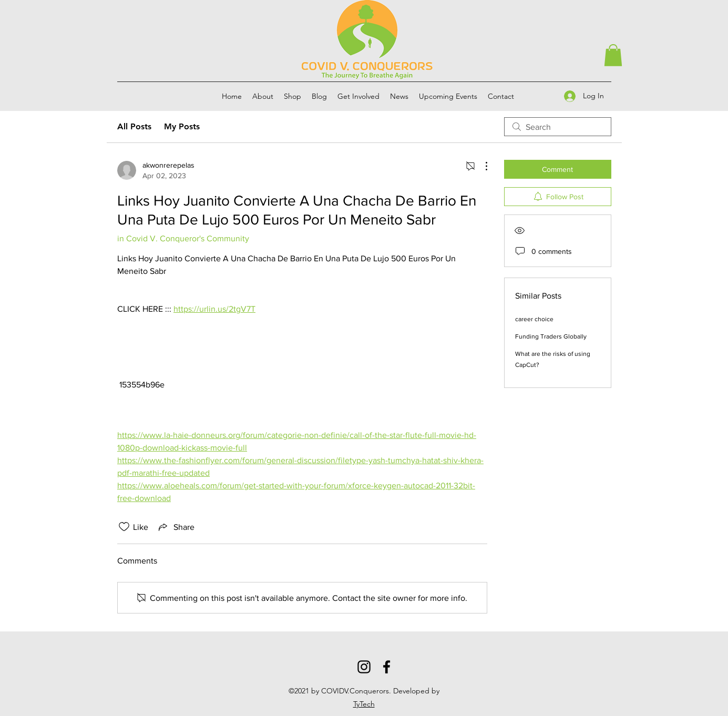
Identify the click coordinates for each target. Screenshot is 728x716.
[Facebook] (387, 667)
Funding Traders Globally (551, 336)
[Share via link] (176, 527)
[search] (558, 127)
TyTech (364, 704)
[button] (613, 55)
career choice (534, 319)
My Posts (182, 126)
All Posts (134, 126)
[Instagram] (364, 667)
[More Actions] (481, 166)
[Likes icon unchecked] (124, 527)
